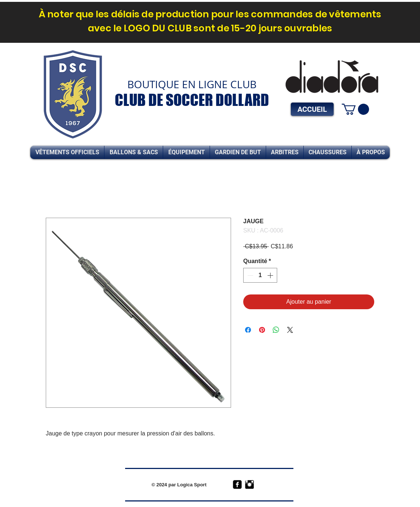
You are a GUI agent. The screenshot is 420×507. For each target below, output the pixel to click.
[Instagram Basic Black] (249, 484)
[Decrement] (249, 275)
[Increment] (271, 275)
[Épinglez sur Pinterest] (262, 330)
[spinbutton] (260, 275)
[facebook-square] (237, 484)
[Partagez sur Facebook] (248, 330)
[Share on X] (290, 330)
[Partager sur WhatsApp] (276, 330)
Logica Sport (192, 485)
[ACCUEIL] (312, 109)
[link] (355, 109)
